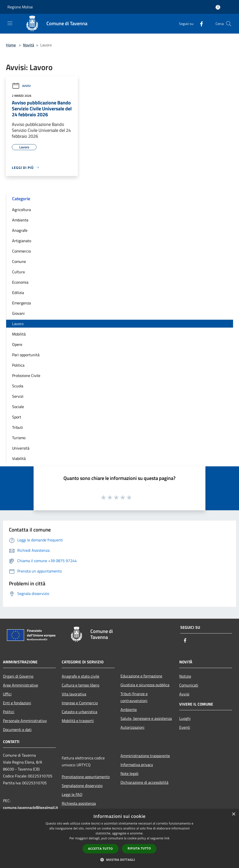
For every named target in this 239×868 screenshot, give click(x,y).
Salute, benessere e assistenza (146, 718)
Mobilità (19, 334)
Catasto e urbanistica (80, 712)
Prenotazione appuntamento (86, 777)
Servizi (18, 396)
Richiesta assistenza (79, 803)
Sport (17, 417)
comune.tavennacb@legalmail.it (30, 808)
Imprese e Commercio (80, 703)
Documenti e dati (17, 730)
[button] (119, 860)
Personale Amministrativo (25, 721)
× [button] (233, 814)
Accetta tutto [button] (100, 849)
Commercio (21, 251)
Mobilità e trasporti (78, 721)
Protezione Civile (26, 375)
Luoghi (185, 718)
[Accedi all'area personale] (218, 7)
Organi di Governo (18, 676)
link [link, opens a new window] (167, 838)
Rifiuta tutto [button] (139, 848)
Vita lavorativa (74, 694)
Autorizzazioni (132, 727)
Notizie (185, 676)
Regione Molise (20, 7)
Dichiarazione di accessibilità (144, 782)
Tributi (18, 427)
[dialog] (119, 838)
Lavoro (18, 324)
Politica (18, 365)
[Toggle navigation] (10, 23)
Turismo (19, 438)
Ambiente (20, 220)
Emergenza (21, 303)
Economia (20, 282)
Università (21, 448)
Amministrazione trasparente (145, 756)
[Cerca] (229, 24)
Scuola (18, 386)
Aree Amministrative (20, 685)
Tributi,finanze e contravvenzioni (134, 697)
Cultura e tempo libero (80, 685)
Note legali (129, 773)
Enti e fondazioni (17, 703)
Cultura (18, 272)
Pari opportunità (26, 355)
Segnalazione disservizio (82, 786)
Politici (9, 712)
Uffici (7, 694)
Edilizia (18, 293)
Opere (17, 344)
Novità (29, 45)
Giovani (18, 313)
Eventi (185, 727)
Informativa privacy (137, 765)
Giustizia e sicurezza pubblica (145, 685)
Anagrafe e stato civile (80, 676)
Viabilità (19, 458)
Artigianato (22, 241)
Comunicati (189, 685)
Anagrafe (20, 230)
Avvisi (21, 86)
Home (11, 45)
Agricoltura (21, 210)
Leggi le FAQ (72, 794)
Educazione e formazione (141, 676)
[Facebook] (199, 24)
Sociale (18, 407)
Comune (19, 261)
